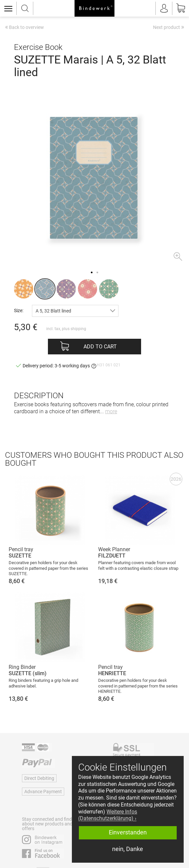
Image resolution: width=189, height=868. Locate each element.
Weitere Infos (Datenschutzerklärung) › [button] (108, 815)
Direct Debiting (39, 778)
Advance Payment (43, 792)
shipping (78, 329)
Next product (169, 27)
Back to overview (24, 28)
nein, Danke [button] (128, 849)
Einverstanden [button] (128, 832)
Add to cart (100, 347)
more (111, 411)
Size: (19, 310)
